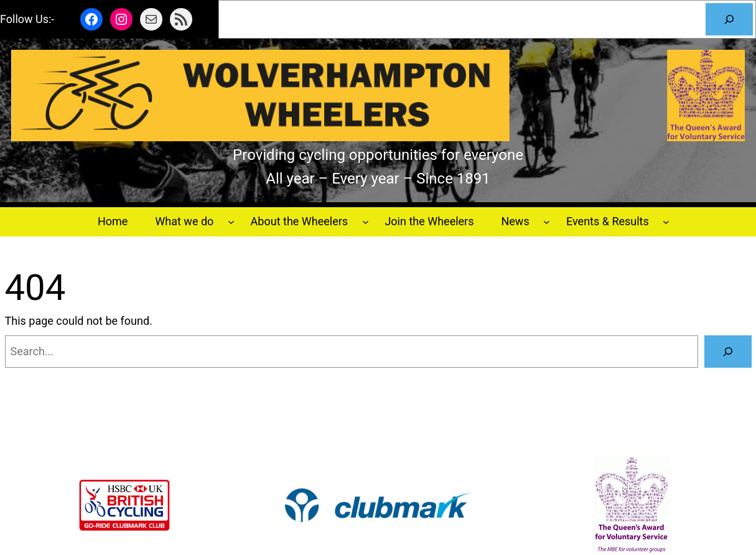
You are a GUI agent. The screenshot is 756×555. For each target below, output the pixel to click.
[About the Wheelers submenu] (366, 222)
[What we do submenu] (231, 222)
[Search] (729, 19)
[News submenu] (547, 222)
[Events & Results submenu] (666, 222)
